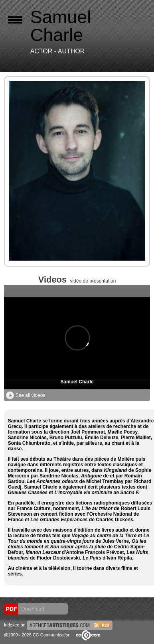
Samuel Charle (77, 382)
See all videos (26, 395)
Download (32, 609)
